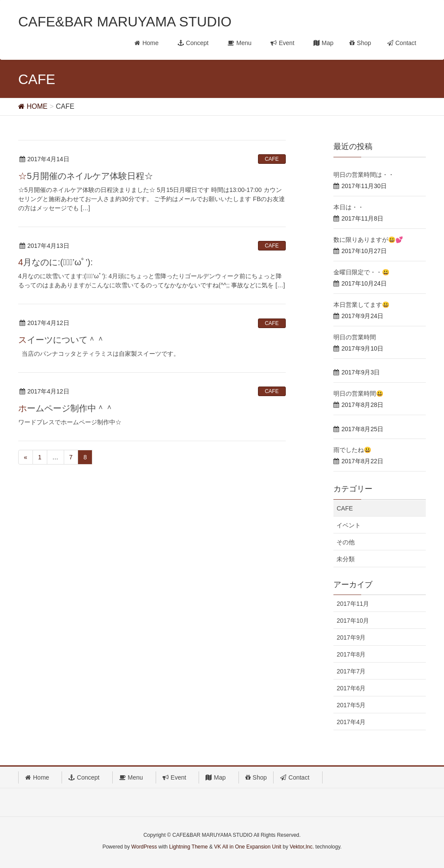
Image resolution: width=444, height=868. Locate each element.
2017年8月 (351, 654)
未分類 (346, 559)
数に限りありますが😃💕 (368, 240)
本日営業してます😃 (361, 305)
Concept (87, 777)
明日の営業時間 (355, 337)
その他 (346, 542)
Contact (298, 777)
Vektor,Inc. (302, 847)
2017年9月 (351, 637)
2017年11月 (353, 604)
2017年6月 (351, 688)
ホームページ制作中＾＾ (66, 408)
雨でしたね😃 (352, 450)
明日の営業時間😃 (358, 393)
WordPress (144, 847)
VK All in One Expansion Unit (248, 847)
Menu (134, 777)
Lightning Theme (188, 847)
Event (178, 777)
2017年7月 (351, 671)
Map (219, 777)
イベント (349, 525)
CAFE (272, 159)
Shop (256, 777)
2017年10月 (353, 621)
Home (40, 777)
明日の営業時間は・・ (364, 175)
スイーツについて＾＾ (62, 340)
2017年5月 (351, 705)
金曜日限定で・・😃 (361, 272)
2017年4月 (351, 722)
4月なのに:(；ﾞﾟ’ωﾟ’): (55, 262)
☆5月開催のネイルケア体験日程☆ (86, 176)
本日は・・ (349, 207)
